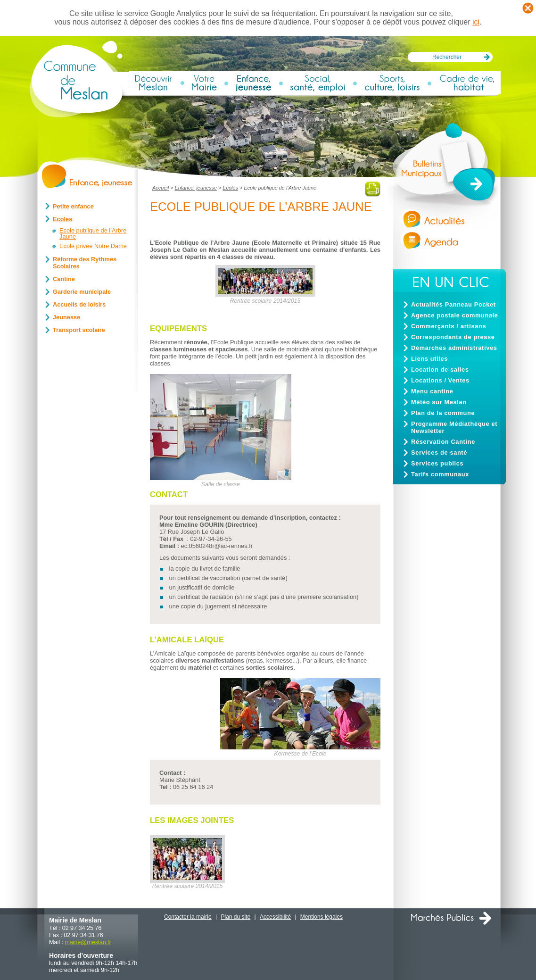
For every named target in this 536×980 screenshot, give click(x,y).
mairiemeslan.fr (88, 942)
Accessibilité (275, 917)
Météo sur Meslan (439, 402)
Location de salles (440, 370)
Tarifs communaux (440, 474)
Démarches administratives (454, 348)
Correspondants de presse (453, 337)
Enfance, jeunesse (195, 188)
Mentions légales (322, 917)
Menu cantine (432, 391)
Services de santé (439, 453)
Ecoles (230, 188)
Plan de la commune (443, 413)
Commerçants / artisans (449, 326)
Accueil (161, 188)
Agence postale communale (455, 315)
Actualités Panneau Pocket (454, 304)
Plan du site (236, 917)
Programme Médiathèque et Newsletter (454, 427)
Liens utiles (429, 359)
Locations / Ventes (440, 380)
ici (476, 22)
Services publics (437, 463)
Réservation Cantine (443, 442)
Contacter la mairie (188, 917)
